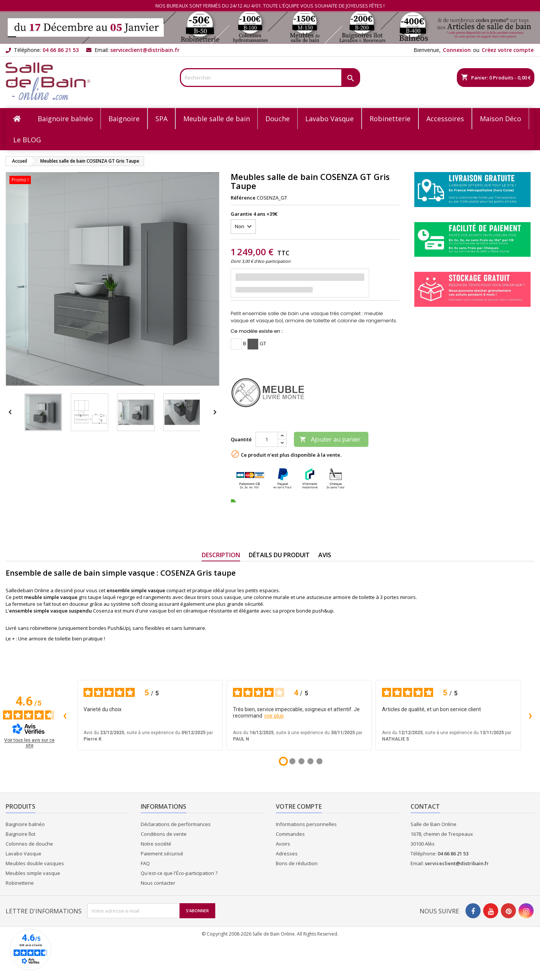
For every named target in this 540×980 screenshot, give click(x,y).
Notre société (156, 844)
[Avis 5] (319, 761)
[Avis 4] (310, 761)
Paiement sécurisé (162, 853)
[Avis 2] (292, 761)
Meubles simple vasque (33, 873)
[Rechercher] (270, 78)
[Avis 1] (283, 761)
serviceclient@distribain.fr (145, 50)
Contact (425, 806)
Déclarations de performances (176, 824)
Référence (243, 198)
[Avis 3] (301, 761)
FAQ (145, 863)
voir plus (274, 716)
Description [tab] (221, 555)
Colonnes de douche (29, 844)
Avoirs (283, 844)
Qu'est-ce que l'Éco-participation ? (179, 873)
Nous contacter (158, 883)
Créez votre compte (508, 50)
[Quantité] (267, 439)
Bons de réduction (297, 863)
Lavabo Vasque (24, 853)
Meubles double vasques (35, 863)
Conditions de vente (164, 834)
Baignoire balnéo (25, 824)
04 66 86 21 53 (61, 50)
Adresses (287, 853)
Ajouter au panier (330, 439)
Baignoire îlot (21, 834)
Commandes (290, 834)
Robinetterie (20, 883)
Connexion (457, 50)
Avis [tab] (325, 555)
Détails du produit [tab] (279, 555)
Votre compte (299, 806)
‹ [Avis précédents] (65, 715)
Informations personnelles (306, 824)
